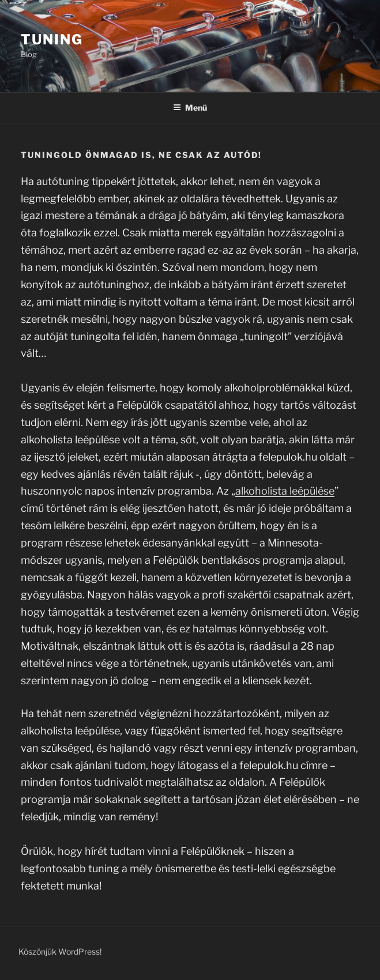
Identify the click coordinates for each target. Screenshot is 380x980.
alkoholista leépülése (285, 491)
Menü (190, 108)
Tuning (52, 39)
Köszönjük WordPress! (60, 951)
